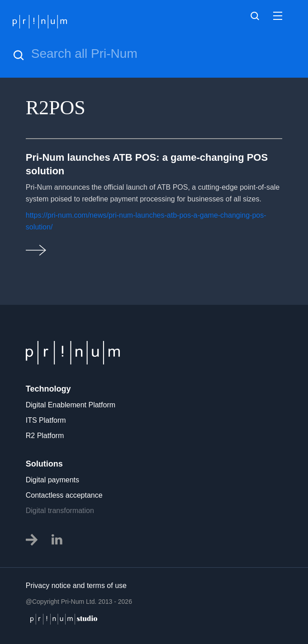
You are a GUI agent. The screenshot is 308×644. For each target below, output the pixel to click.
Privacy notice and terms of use (76, 586)
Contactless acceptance (64, 495)
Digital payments (52, 480)
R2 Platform (45, 436)
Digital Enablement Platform (71, 405)
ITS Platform (46, 420)
